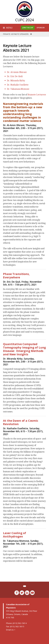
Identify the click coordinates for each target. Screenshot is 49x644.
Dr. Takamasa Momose (18, 89)
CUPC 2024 (25, 20)
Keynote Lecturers (37, 95)
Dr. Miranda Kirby (16, 81)
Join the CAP (28, 28)
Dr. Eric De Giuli (15, 76)
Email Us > (11, 630)
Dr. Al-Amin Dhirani (17, 72)
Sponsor (41, 28)
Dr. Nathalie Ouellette (18, 85)
